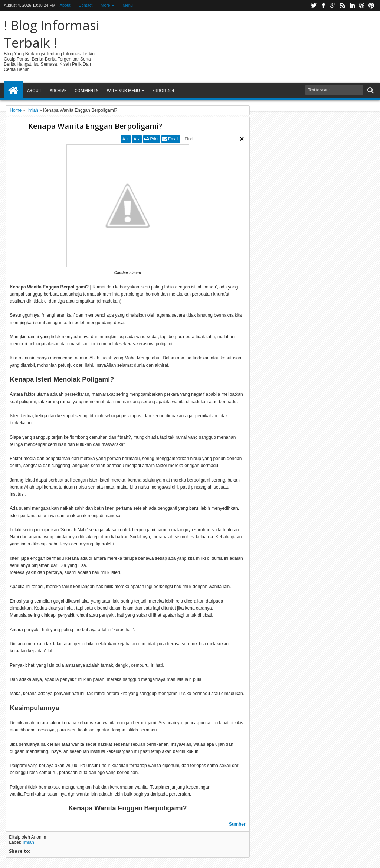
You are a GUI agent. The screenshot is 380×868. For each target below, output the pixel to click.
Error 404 (163, 90)
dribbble (362, 5)
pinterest (371, 5)
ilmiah (28, 842)
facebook (323, 5)
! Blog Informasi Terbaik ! (52, 34)
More (105, 5)
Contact (85, 5)
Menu (128, 5)
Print (154, 139)
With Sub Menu (123, 90)
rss (343, 5)
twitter (314, 5)
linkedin (352, 5)
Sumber (237, 824)
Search (370, 90)
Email (173, 139)
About (65, 5)
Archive (58, 90)
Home (13, 91)
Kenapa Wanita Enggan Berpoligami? (95, 126)
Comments (87, 90)
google (333, 5)
